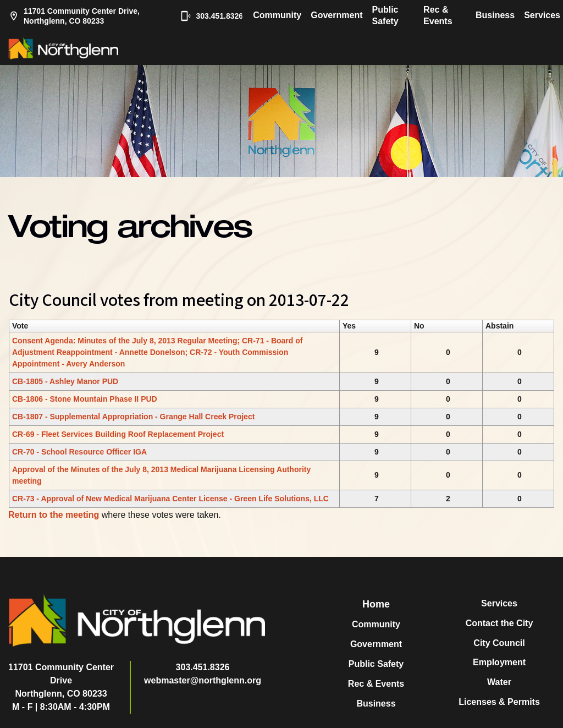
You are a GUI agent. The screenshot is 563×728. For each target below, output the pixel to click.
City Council (499, 643)
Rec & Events (438, 15)
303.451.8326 (206, 16)
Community (277, 15)
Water (499, 682)
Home (376, 604)
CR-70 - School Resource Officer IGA (79, 452)
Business (495, 15)
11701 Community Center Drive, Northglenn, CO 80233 (74, 16)
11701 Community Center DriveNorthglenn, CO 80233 (61, 680)
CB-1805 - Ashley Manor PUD (65, 381)
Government (336, 15)
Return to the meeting (54, 515)
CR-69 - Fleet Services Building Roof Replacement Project (118, 434)
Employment (499, 662)
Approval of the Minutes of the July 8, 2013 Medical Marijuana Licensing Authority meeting (161, 475)
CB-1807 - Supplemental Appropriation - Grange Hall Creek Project (133, 417)
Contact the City (499, 623)
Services (542, 15)
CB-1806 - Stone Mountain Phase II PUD (85, 399)
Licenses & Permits (499, 702)
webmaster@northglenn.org (203, 680)
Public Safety (385, 15)
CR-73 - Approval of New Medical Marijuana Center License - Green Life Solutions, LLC (170, 499)
